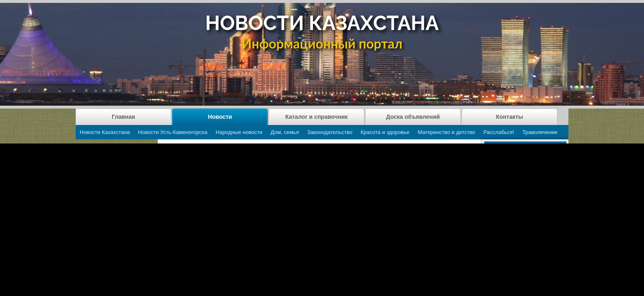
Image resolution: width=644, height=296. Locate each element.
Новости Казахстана (105, 132)
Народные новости (239, 132)
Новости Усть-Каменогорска (173, 132)
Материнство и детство (446, 132)
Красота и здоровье (385, 132)
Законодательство (330, 132)
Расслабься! (499, 132)
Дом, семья (285, 132)
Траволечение (540, 132)
